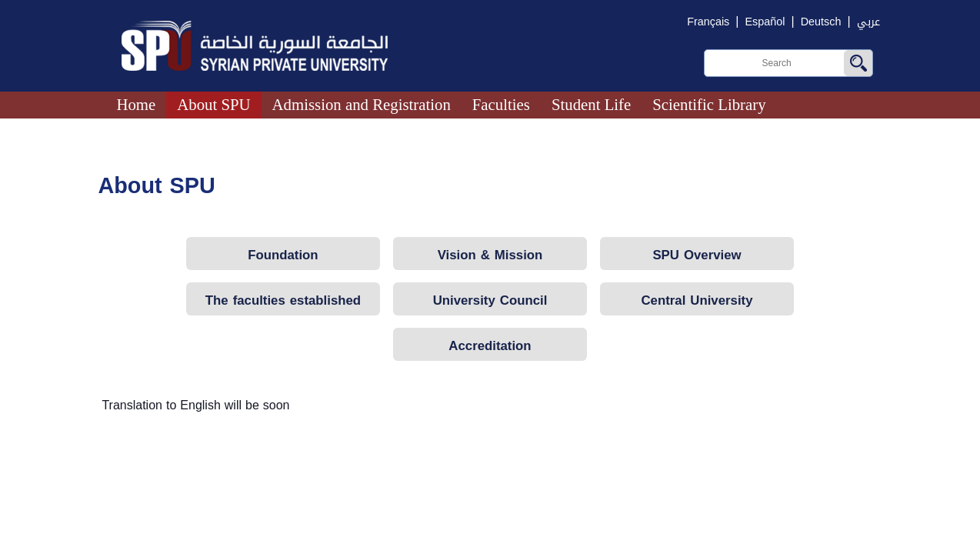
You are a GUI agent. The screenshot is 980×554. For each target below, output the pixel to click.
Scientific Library (709, 104)
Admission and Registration (362, 104)
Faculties (501, 104)
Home (136, 104)
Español (765, 22)
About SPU (213, 104)
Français (708, 22)
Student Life (591, 104)
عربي (868, 22)
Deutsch (821, 22)
